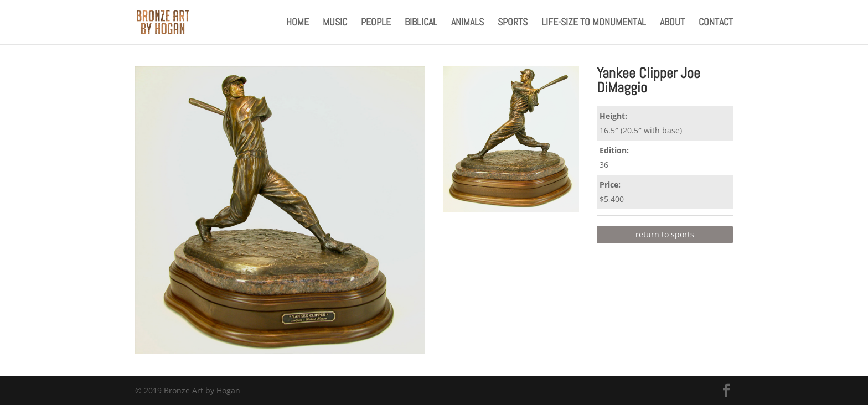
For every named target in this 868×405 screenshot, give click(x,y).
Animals (467, 23)
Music (335, 23)
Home (298, 23)
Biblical (421, 23)
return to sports (665, 234)
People (376, 23)
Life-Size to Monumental (594, 23)
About (672, 23)
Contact (716, 23)
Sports (513, 23)
